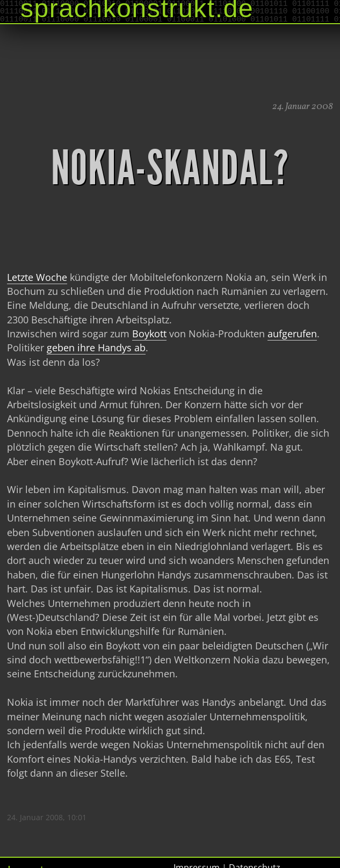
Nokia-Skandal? (170, 168)
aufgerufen (292, 334)
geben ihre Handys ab (96, 348)
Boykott (149, 334)
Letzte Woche (37, 277)
